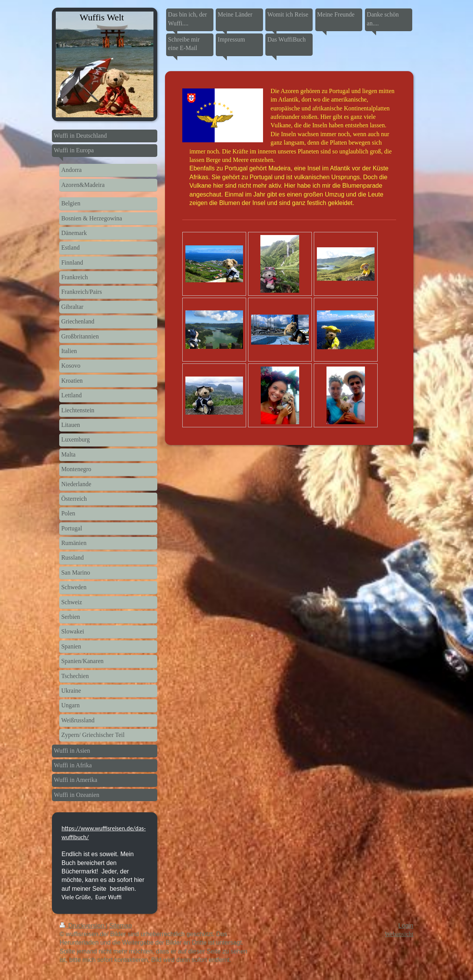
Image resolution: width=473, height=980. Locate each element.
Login (406, 926)
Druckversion (83, 926)
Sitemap (121, 926)
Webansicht (399, 934)
